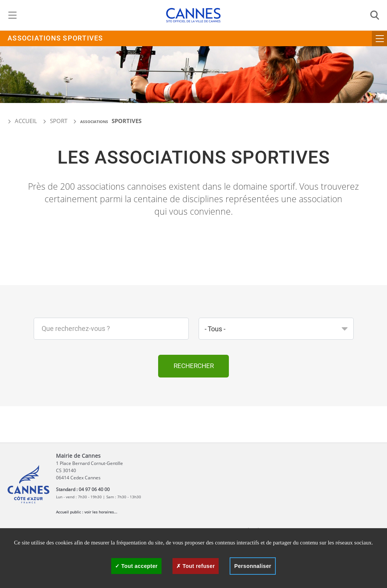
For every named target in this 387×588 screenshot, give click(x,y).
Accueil (22, 121)
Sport (59, 121)
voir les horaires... (101, 512)
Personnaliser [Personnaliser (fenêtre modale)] (253, 566)
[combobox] (276, 329)
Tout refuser (196, 566)
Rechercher (194, 366)
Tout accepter (136, 566)
